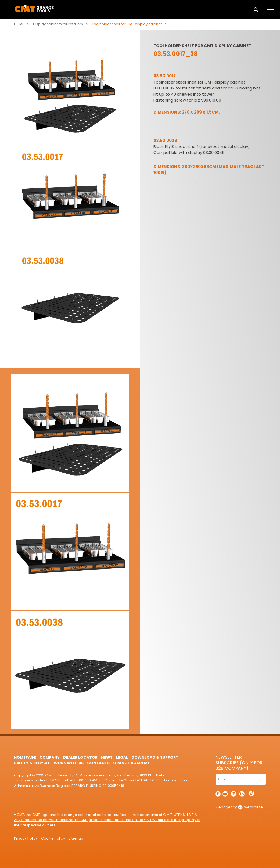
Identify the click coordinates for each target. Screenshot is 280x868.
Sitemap (76, 838)
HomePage (25, 757)
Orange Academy (132, 763)
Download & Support (155, 757)
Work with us (69, 763)
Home (19, 24)
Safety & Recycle (32, 763)
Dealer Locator (80, 757)
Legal (122, 757)
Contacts (98, 763)
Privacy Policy (26, 838)
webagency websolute (239, 807)
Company (50, 757)
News (107, 757)
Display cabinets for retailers (58, 24)
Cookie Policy (53, 838)
